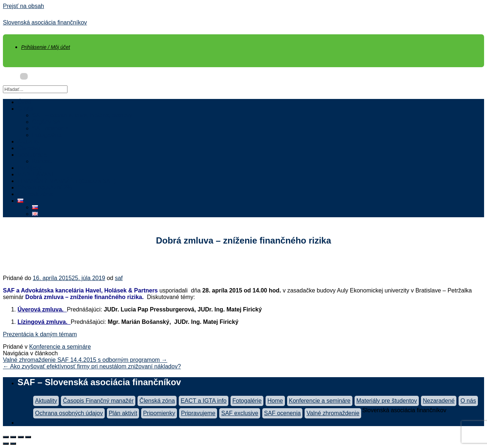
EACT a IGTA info (204, 401)
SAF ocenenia (51, 128)
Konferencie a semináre (60, 347)
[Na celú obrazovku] (21, 437)
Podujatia (30, 168)
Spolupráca (32, 155)
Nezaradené (439, 401)
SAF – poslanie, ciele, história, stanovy (82, 115)
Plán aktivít (123, 413)
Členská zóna (35, 194)
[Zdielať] (13, 437)
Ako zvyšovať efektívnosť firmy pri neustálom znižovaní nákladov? (92, 366)
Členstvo (29, 148)
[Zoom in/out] (28, 437)
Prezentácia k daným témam (40, 334)
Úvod (24, 102)
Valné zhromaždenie (333, 413)
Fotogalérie (247, 401)
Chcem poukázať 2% (45, 187)
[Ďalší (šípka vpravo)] (13, 444)
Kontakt (42, 161)
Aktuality (28, 141)
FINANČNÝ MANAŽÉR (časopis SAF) (67, 181)
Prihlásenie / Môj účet (46, 47)
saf (119, 278)
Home (275, 401)
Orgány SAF (48, 122)
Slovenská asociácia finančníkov (45, 22)
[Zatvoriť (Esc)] (6, 437)
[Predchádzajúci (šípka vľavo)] (6, 444)
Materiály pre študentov (387, 401)
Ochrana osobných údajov (69, 413)
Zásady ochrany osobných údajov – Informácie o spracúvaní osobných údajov (118, 423)
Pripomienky (159, 413)
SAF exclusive (239, 413)
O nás (25, 109)
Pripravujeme (198, 413)
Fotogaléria (47, 135)
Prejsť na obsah (24, 6)
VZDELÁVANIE (37, 174)
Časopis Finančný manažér (98, 401)
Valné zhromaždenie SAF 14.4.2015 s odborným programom (85, 360)
